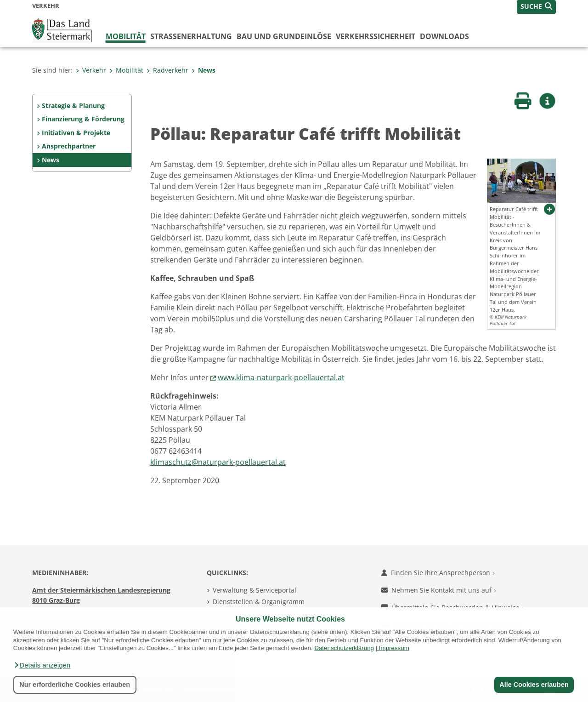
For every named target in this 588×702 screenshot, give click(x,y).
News (204, 70)
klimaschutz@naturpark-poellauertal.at (218, 462)
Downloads (444, 36)
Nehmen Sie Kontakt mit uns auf (439, 590)
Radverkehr (167, 70)
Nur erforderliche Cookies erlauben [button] (75, 685)
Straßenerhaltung (191, 36)
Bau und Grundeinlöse (284, 36)
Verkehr (91, 70)
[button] (42, 665)
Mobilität (126, 36)
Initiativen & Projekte (76, 133)
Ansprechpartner (69, 146)
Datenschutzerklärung (344, 648)
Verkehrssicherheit (376, 36)
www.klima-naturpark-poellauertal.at (281, 377)
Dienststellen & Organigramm (259, 602)
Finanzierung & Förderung (83, 119)
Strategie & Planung (73, 106)
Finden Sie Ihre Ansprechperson (438, 573)
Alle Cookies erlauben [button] (534, 685)
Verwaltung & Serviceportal (254, 590)
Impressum (394, 648)
